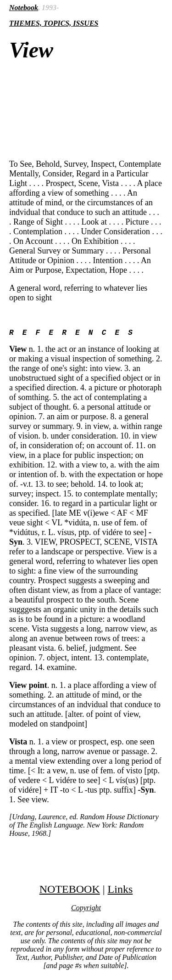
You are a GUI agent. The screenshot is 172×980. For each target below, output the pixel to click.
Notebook (24, 8)
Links (120, 891)
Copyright (86, 910)
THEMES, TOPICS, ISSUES (54, 23)
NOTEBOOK (70, 891)
